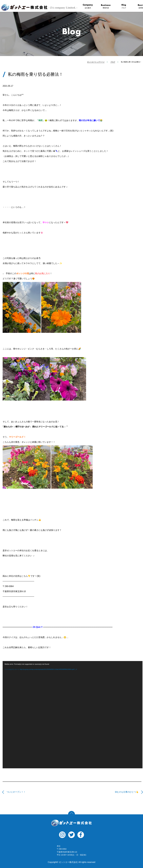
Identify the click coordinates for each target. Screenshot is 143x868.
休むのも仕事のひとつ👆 (127, 792)
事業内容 (106, 6)
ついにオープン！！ (16, 792)
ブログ (124, 6)
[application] (73, 715)
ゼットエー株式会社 (71, 823)
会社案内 (88, 6)
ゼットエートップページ (96, 62)
